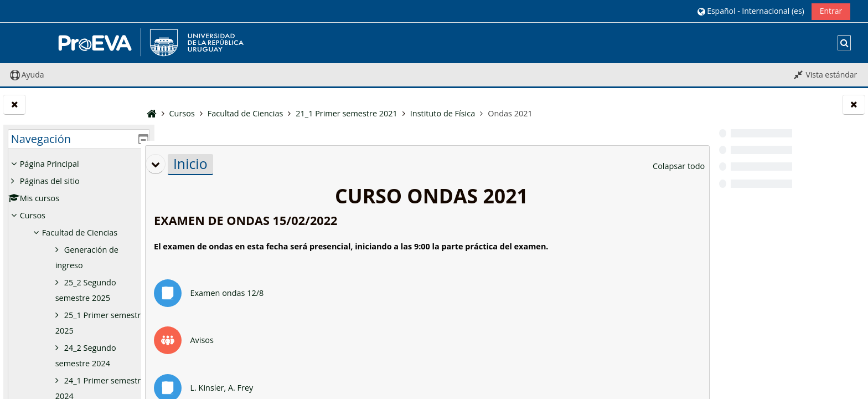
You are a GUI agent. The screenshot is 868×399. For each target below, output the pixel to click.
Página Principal (50, 164)
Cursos (33, 215)
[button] (751, 11)
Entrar (831, 11)
